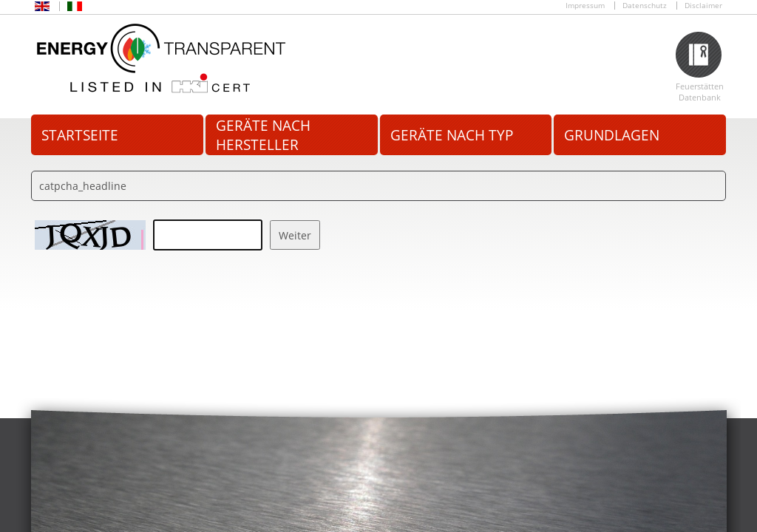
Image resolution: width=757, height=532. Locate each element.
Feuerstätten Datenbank (700, 92)
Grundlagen (612, 135)
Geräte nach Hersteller (263, 135)
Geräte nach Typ (452, 135)
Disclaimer (703, 6)
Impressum (585, 6)
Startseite (80, 135)
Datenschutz (645, 6)
